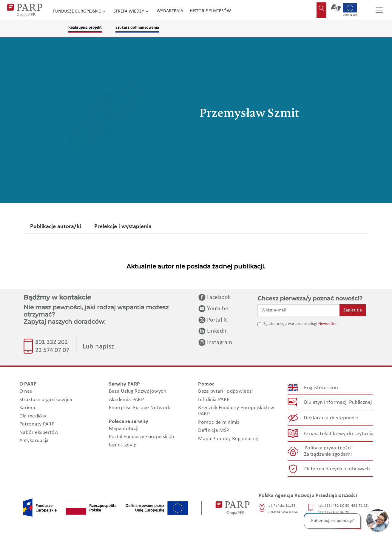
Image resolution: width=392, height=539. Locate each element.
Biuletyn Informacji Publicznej (338, 402)
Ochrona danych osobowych (337, 469)
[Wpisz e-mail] (299, 310)
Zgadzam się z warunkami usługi (290, 324)
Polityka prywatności (328, 448)
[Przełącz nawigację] (379, 10)
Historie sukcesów (210, 11)
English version (321, 388)
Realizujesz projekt (85, 28)
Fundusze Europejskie (80, 11)
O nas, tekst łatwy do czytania (339, 433)
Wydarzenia (170, 11)
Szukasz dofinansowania (137, 28)
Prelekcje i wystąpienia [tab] (123, 227)
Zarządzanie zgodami (328, 454)
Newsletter (328, 324)
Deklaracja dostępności (331, 418)
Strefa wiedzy (132, 11)
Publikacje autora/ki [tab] (56, 227)
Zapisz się (353, 310)
